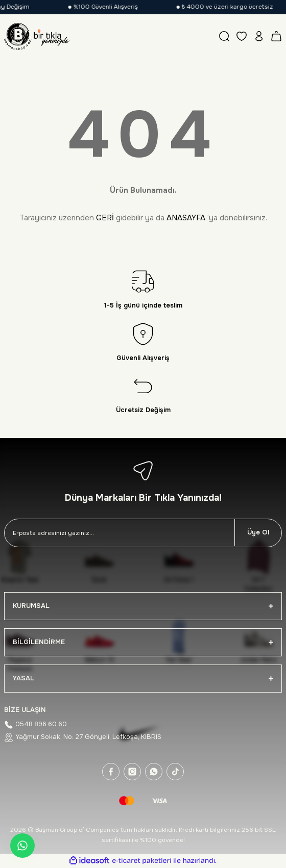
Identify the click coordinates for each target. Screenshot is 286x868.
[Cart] (276, 36)
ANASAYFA (186, 218)
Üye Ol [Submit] (258, 532)
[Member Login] (259, 36)
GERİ (105, 218)
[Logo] (37, 36)
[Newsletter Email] (120, 533)
